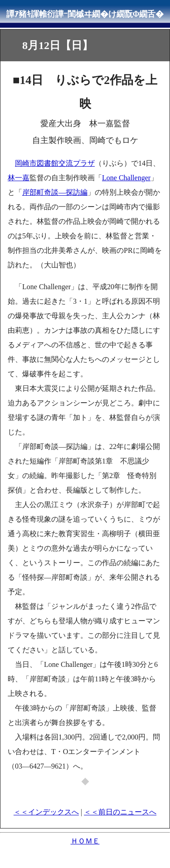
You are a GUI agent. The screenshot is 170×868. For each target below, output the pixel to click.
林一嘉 (19, 178)
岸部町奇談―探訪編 (55, 192)
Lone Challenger (126, 178)
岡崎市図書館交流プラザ (55, 163)
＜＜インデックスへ (46, 812)
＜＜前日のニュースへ (120, 812)
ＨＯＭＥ (85, 841)
